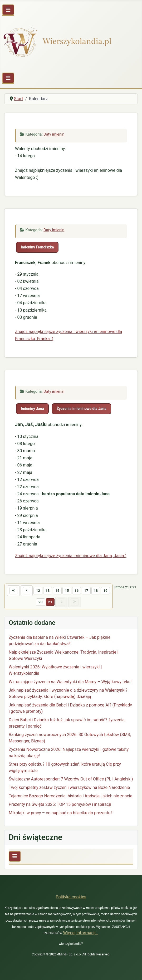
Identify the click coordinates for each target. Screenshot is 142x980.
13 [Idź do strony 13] (48, 590)
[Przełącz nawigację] (8, 10)
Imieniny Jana (32, 409)
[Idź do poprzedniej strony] (27, 591)
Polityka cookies (71, 897)
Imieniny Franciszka (37, 247)
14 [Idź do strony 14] (57, 590)
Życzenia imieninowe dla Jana (82, 409)
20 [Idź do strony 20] (41, 602)
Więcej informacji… (81, 933)
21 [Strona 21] (50, 602)
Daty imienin (54, 134)
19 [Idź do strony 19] (105, 590)
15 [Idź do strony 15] (67, 590)
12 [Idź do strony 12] (38, 590)
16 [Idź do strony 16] (77, 590)
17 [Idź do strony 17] (86, 590)
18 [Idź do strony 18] (96, 590)
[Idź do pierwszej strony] (13, 591)
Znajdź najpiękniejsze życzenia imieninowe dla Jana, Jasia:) (71, 556)
